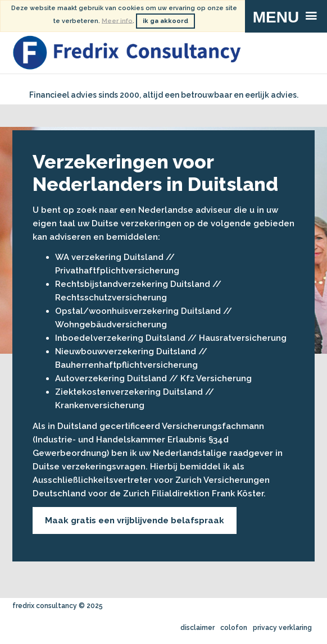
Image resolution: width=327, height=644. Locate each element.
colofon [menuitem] (234, 628)
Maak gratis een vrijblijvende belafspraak (135, 520)
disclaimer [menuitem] (197, 628)
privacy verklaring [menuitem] (282, 628)
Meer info (117, 20)
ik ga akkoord (165, 21)
